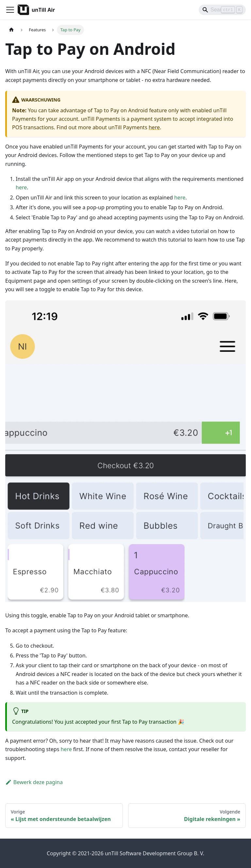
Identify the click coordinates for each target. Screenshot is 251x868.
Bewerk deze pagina (34, 782)
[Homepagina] (11, 30)
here (154, 127)
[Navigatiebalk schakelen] (10, 10)
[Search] (222, 10)
